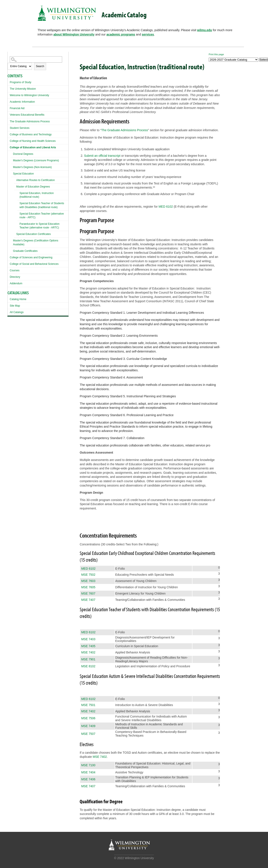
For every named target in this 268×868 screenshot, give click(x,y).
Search (40, 66)
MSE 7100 (88, 765)
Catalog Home (18, 299)
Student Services (20, 128)
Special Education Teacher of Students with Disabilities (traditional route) (42, 205)
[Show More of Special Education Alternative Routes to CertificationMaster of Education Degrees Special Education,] (12, 173)
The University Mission (23, 89)
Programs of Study (20, 82)
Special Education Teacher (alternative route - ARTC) (42, 216)
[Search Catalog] (36, 59)
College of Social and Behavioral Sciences (34, 264)
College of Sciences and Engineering (31, 257)
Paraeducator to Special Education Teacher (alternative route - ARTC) (40, 226)
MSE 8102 (88, 666)
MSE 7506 (88, 718)
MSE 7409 (88, 726)
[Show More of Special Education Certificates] (15, 235)
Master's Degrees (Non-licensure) (32, 167)
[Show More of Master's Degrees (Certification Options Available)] (12, 240)
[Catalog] (233, 60)
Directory (15, 277)
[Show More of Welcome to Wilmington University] (9, 95)
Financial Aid (17, 108)
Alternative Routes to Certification (36, 180)
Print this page (216, 54)
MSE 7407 (88, 600)
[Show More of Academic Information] (9, 101)
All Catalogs (17, 312)
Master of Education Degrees (33, 187)
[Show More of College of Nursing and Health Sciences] (9, 140)
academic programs (121, 34)
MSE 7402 (88, 652)
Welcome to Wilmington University (29, 95)
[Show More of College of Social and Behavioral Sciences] (9, 263)
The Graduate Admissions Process (30, 121)
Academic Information (22, 102)
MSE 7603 (88, 581)
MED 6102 (166, 207)
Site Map (15, 306)
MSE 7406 (88, 779)
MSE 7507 (88, 734)
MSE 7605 (88, 587)
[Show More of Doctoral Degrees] (12, 153)
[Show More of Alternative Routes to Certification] (15, 181)
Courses (15, 270)
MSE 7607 (88, 593)
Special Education (23, 174)
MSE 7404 (88, 772)
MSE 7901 (88, 659)
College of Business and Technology (31, 134)
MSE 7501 (88, 705)
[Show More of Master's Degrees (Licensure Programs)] (12, 160)
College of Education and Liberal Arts (33, 147)
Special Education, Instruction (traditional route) (37, 195)
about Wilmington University (74, 34)
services (148, 34)
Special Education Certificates (33, 234)
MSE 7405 (88, 646)
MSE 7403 (88, 639)
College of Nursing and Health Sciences (33, 141)
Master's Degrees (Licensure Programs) (36, 160)
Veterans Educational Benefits (27, 115)
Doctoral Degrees (23, 154)
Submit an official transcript (102, 156)
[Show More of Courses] (9, 270)
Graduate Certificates (25, 251)
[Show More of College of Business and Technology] (9, 134)
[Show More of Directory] (9, 276)
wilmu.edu (205, 30)
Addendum (16, 283)
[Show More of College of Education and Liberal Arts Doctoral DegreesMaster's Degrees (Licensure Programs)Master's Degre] (9, 147)
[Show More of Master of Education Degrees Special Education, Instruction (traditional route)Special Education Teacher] (15, 187)
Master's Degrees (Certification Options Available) (36, 242)
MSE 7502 (88, 575)
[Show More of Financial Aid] (9, 108)
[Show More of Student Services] (9, 127)
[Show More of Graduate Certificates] (12, 250)
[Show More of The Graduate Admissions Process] (9, 121)
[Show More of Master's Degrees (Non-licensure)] (12, 167)
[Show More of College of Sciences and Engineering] (9, 257)
